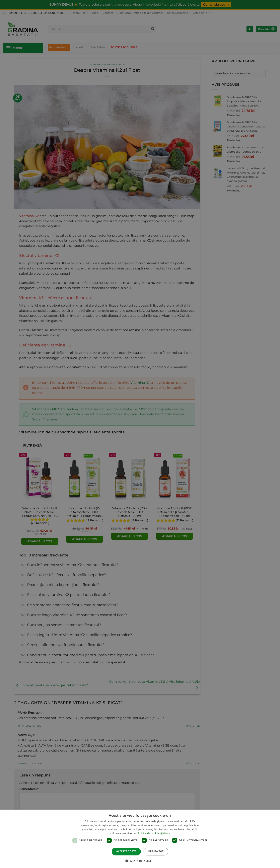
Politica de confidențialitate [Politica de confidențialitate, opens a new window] (154, 833)
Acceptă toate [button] (126, 851)
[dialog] (140, 839)
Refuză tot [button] (156, 851)
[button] (140, 861)
